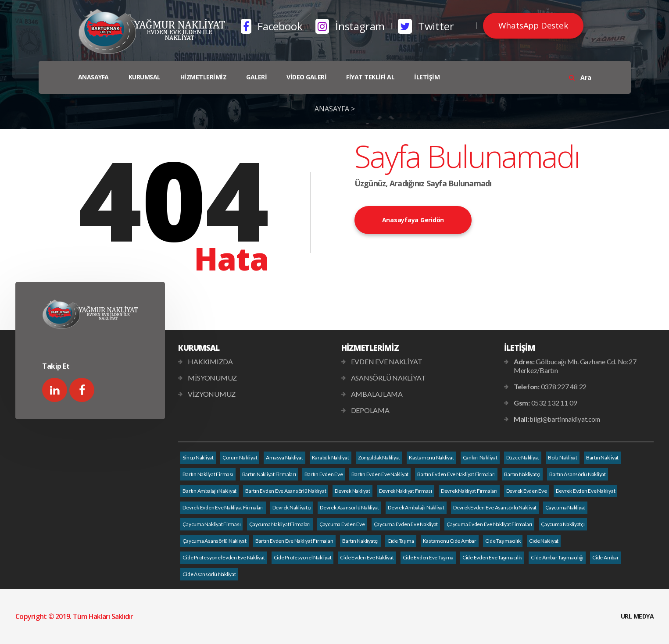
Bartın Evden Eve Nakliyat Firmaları (456, 474)
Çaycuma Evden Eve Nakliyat (406, 524)
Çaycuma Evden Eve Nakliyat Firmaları (489, 524)
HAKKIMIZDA (210, 361)
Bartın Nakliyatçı (522, 474)
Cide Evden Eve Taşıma (428, 557)
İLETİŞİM (427, 77)
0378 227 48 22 (564, 386)
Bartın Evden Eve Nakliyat (380, 474)
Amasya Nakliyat (284, 457)
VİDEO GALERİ (306, 77)
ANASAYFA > (335, 109)
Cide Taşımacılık (503, 541)
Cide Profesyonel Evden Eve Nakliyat (224, 557)
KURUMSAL (145, 77)
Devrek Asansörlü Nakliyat (349, 507)
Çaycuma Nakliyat (565, 507)
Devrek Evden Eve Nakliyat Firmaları (223, 507)
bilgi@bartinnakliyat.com (565, 419)
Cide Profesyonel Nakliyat (303, 557)
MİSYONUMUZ (212, 378)
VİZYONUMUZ (212, 394)
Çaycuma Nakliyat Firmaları (280, 524)
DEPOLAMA (370, 410)
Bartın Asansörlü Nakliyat (578, 474)
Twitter (426, 26)
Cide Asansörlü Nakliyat (209, 574)
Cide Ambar (606, 557)
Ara (580, 77)
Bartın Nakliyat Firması (208, 474)
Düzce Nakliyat (523, 457)
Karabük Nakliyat (331, 457)
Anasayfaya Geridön (413, 220)
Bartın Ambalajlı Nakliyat (209, 491)
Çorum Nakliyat (240, 457)
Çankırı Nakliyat (480, 457)
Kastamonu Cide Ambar (450, 541)
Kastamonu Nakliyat (431, 457)
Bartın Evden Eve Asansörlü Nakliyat (286, 491)
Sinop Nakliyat (198, 457)
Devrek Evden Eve (527, 491)
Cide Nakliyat (544, 541)
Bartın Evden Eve (324, 474)
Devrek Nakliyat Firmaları (469, 491)
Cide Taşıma (401, 541)
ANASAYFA (93, 77)
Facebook (272, 26)
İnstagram (350, 26)
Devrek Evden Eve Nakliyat (586, 491)
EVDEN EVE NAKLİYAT (387, 361)
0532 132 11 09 (554, 403)
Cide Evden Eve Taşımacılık (492, 557)
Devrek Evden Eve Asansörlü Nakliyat (495, 507)
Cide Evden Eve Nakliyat (367, 557)
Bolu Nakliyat (563, 457)
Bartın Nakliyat (602, 457)
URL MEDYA (637, 616)
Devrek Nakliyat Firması (406, 491)
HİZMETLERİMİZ (204, 77)
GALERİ (256, 77)
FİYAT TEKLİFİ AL (370, 77)
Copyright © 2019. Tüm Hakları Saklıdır (74, 616)
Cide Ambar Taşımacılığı (557, 557)
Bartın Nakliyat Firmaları (269, 474)
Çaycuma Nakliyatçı (563, 524)
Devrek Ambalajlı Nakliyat (416, 507)
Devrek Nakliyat (352, 491)
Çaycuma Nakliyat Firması (211, 524)
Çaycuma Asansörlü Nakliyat (215, 541)
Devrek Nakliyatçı (292, 507)
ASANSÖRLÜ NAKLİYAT (388, 378)
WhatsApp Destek (533, 25)
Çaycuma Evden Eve (342, 524)
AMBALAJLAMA (377, 394)
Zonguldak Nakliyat (379, 457)
